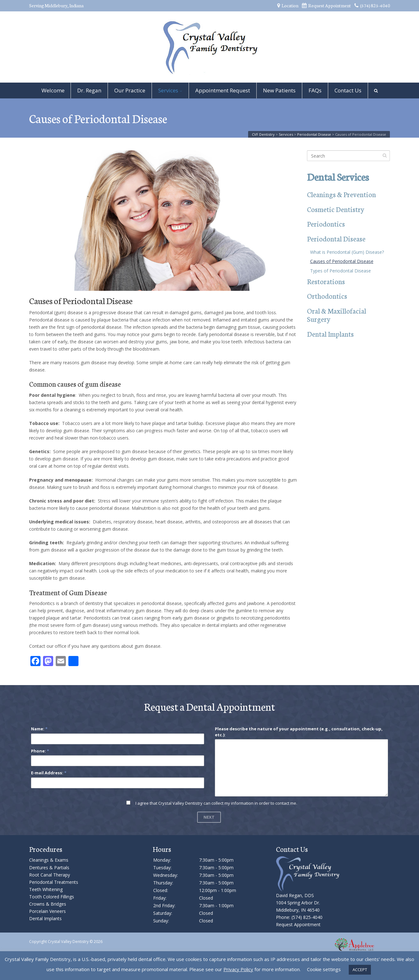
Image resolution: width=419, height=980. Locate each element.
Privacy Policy (238, 969)
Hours (162, 849)
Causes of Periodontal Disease (342, 261)
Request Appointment (326, 5)
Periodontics (326, 224)
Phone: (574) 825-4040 (299, 917)
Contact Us (348, 90)
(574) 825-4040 (372, 5)
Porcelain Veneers (47, 911)
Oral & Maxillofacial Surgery (337, 315)
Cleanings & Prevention (341, 194)
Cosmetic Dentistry (336, 209)
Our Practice (130, 90)
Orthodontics (327, 296)
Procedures (46, 849)
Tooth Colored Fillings (52, 897)
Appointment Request (223, 90)
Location (288, 5)
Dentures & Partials (49, 868)
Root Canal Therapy (50, 875)
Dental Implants (330, 334)
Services (168, 90)
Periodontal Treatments (54, 882)
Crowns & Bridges (48, 904)
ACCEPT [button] (360, 970)
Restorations (326, 281)
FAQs (315, 90)
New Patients (279, 90)
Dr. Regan (89, 90)
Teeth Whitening (46, 889)
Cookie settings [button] (324, 969)
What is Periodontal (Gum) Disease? (347, 252)
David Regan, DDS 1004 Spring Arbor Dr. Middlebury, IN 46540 (298, 903)
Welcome (53, 90)
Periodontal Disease (336, 238)
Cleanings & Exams (49, 860)
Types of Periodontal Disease (341, 271)
